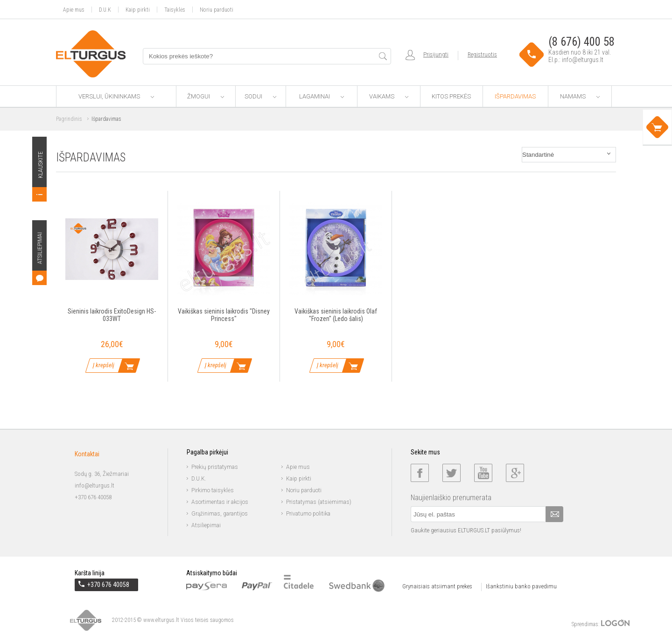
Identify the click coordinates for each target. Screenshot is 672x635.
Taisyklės (175, 10)
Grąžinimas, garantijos (220, 514)
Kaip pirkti (138, 10)
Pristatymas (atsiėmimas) (319, 502)
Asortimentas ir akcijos (220, 502)
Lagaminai (322, 96)
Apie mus (74, 10)
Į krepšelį (104, 365)
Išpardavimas (515, 96)
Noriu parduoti (217, 10)
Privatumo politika (308, 514)
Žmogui (206, 96)
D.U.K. (199, 479)
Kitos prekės (451, 96)
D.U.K (105, 10)
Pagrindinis (69, 119)
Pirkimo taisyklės (213, 490)
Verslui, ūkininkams (116, 96)
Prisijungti (436, 54)
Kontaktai (87, 454)
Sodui (260, 96)
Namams (580, 96)
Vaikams (389, 96)
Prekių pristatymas (215, 467)
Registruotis (482, 54)
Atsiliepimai (206, 525)
